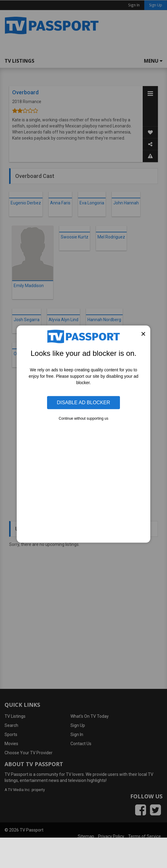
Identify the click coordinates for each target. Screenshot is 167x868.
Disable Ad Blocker (83, 403)
